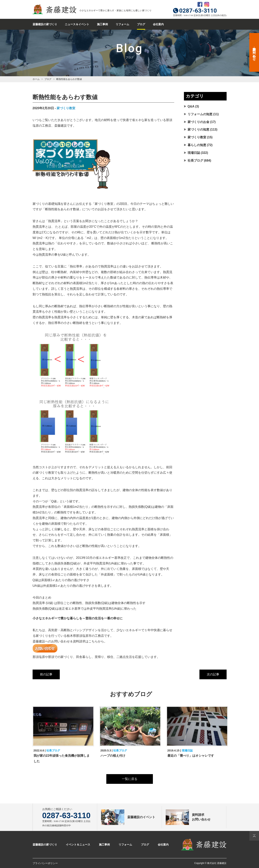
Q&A (191, 106)
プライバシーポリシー (45, 863)
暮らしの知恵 (197, 145)
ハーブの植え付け (113, 756)
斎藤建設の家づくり (45, 24)
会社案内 (158, 24)
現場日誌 (194, 153)
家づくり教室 (66, 108)
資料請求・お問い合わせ (254, 52)
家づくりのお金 (198, 122)
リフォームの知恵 (200, 114)
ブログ (141, 24)
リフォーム (122, 24)
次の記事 (213, 674)
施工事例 (102, 24)
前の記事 (46, 674)
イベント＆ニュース (78, 845)
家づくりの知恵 (198, 129)
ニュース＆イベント (77, 24)
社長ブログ (195, 161)
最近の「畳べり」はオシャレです (191, 756)
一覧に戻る (130, 779)
